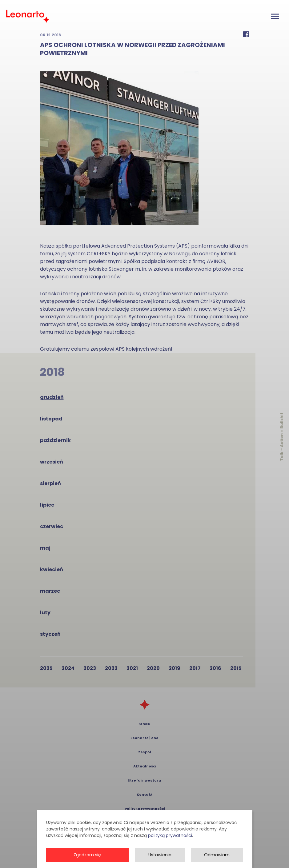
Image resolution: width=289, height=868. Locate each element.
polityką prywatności (170, 858)
